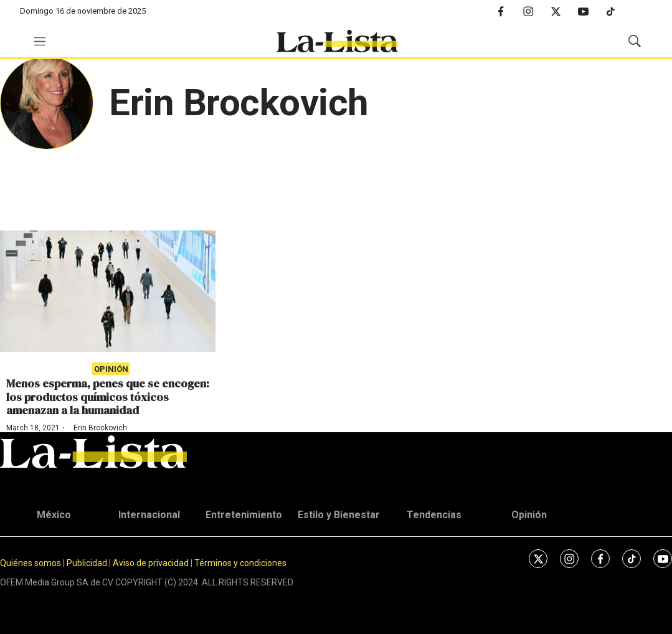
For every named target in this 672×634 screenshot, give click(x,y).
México (54, 515)
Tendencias (434, 515)
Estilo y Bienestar (339, 515)
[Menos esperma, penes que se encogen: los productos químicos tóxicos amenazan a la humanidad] (108, 291)
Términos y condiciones (240, 563)
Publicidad (88, 563)
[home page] (337, 41)
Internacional (149, 515)
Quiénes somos (31, 563)
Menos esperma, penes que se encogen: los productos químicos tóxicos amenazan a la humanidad (108, 397)
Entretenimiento (244, 515)
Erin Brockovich (100, 428)
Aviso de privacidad (151, 563)
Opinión (111, 369)
